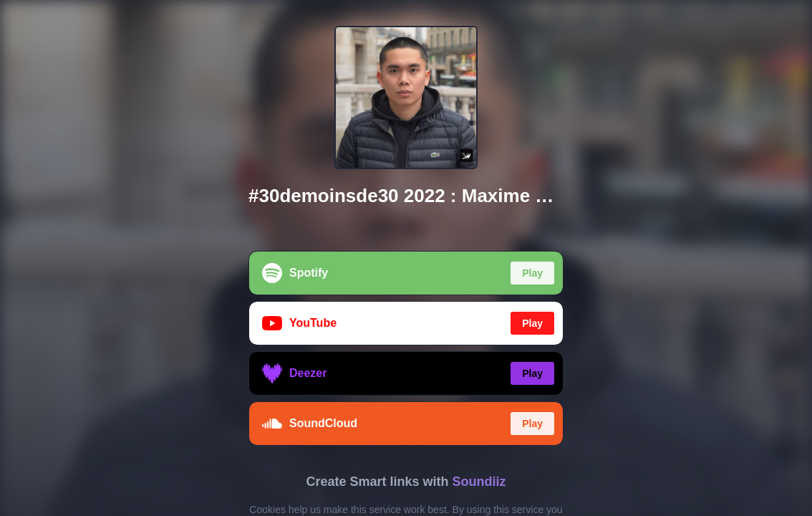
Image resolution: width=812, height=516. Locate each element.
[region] (406, 258)
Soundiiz (479, 482)
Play (532, 273)
